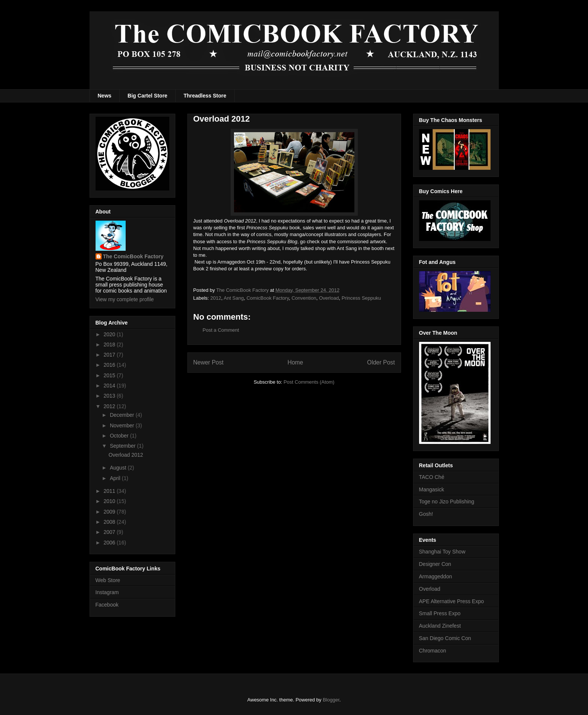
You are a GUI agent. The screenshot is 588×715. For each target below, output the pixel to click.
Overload (329, 298)
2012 (216, 298)
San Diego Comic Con (445, 638)
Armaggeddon (436, 576)
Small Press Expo (440, 613)
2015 (110, 375)
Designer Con (435, 564)
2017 (110, 355)
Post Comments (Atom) (309, 382)
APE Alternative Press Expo (452, 601)
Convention (304, 298)
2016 (110, 365)
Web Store (108, 580)
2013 (110, 396)
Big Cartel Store (147, 96)
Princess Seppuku (361, 298)
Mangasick (432, 489)
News (105, 96)
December (123, 415)
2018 (110, 345)
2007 (110, 532)
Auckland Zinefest (440, 626)
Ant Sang (234, 298)
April (116, 478)
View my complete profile (125, 299)
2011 (110, 491)
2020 (110, 334)
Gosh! (426, 514)
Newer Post (209, 362)
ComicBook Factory (267, 298)
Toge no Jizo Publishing (447, 502)
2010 (110, 501)
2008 (110, 522)
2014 (110, 386)
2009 (110, 512)
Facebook (107, 605)
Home (295, 362)
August (119, 468)
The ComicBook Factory (133, 256)
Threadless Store (205, 96)
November (123, 425)
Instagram (107, 592)
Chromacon (433, 651)
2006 (110, 543)
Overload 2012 (126, 455)
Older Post (381, 362)
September (123, 446)
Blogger (331, 700)
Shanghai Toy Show (442, 552)
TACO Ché (432, 477)
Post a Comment (221, 330)
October (120, 436)
